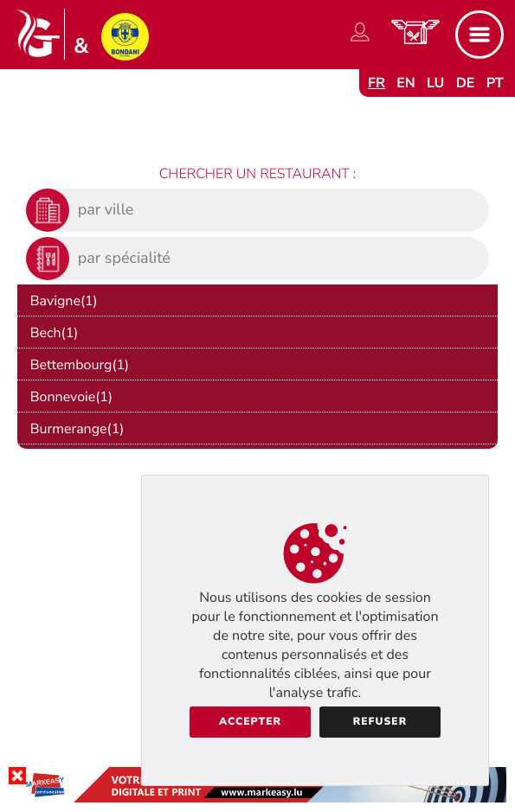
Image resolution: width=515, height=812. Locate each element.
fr (377, 83)
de (466, 83)
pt (495, 83)
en (406, 83)
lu (435, 83)
